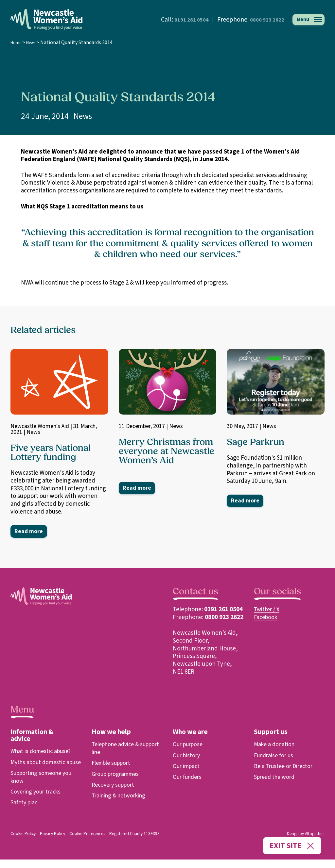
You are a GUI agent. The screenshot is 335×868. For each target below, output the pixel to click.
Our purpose (189, 745)
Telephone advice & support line (118, 749)
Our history (187, 756)
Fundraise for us (275, 756)
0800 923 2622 (259, 20)
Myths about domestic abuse (40, 767)
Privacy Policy (52, 843)
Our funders (189, 778)
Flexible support (113, 764)
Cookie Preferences (86, 843)
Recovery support (115, 786)
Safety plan (25, 811)
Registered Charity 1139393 (130, 843)
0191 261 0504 (176, 20)
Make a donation (276, 745)
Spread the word (276, 778)
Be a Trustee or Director (285, 767)
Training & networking (121, 797)
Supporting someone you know (44, 786)
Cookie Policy (23, 843)
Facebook (267, 618)
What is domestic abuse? (43, 752)
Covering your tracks (38, 801)
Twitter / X (268, 610)
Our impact (187, 767)
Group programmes (117, 775)
